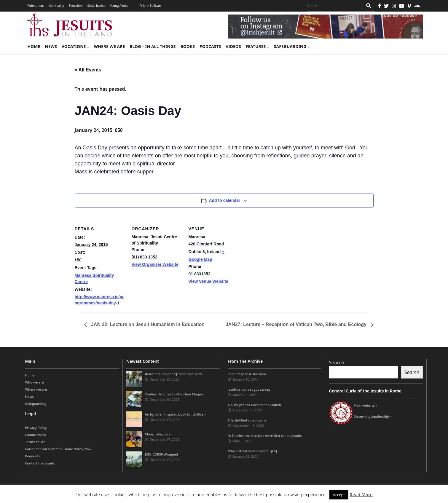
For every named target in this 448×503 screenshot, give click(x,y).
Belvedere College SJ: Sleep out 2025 (174, 374)
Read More (361, 494)
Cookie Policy (36, 435)
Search (337, 363)
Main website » (365, 405)
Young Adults (119, 6)
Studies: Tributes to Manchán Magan (174, 394)
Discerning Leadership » (373, 416)
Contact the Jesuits (40, 463)
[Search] (334, 6)
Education (76, 6)
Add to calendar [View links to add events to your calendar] (224, 200)
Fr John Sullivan (150, 6)
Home (34, 46)
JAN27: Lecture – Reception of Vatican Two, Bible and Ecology (297, 324)
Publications (36, 6)
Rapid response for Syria (247, 374)
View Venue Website (208, 281)
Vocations (75, 46)
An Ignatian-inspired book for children (175, 414)
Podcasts (210, 46)
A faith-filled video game (247, 420)
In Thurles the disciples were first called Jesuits (265, 436)
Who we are (35, 382)
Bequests (32, 456)
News (51, 46)
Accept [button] (339, 495)
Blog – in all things (153, 46)
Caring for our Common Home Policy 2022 (58, 449)
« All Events (88, 70)
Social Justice (96, 6)
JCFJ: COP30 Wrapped (162, 454)
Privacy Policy (36, 428)
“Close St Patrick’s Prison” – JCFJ (252, 451)
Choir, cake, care (158, 434)
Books (188, 46)
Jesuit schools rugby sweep (249, 389)
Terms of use (35, 442)
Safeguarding (292, 46)
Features (258, 46)
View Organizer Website (155, 264)
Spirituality (57, 6)
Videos (233, 46)
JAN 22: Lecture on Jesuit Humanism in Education (147, 324)
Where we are (109, 46)
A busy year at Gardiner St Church (254, 405)
